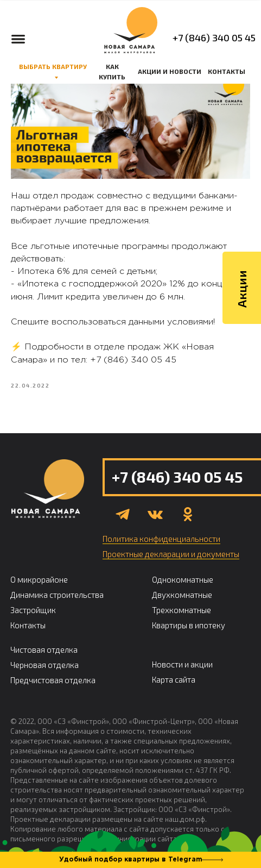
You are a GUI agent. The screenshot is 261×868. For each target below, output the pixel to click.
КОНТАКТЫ (227, 71)
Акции (241, 381)
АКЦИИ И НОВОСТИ (170, 71)
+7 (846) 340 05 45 (214, 38)
